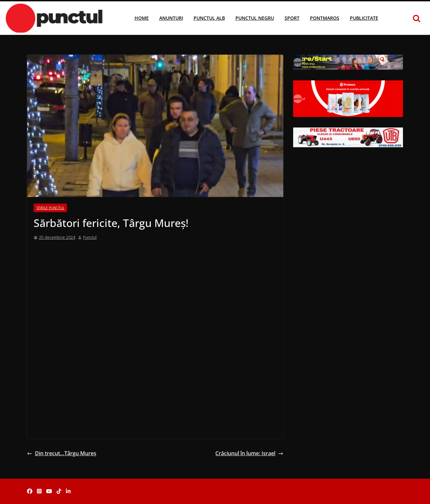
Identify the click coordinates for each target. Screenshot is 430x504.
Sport (292, 18)
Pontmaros (325, 18)
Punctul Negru (255, 18)
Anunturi (171, 18)
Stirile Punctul (50, 208)
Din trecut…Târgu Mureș (62, 453)
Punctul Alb (209, 18)
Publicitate (364, 18)
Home (142, 18)
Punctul (90, 237)
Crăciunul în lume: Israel (249, 453)
